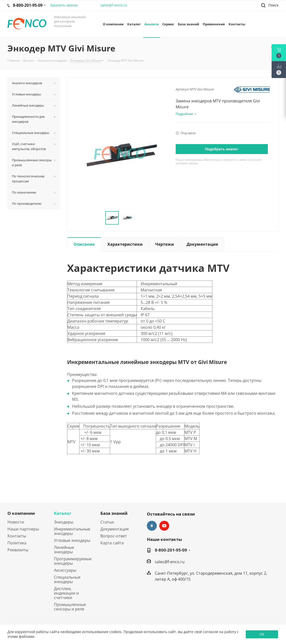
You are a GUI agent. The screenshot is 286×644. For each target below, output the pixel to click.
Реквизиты (18, 550)
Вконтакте (152, 526)
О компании (21, 513)
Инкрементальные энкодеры (72, 531)
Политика (17, 543)
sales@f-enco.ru (114, 5)
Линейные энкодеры (64, 550)
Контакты (17, 536)
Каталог (63, 513)
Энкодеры (64, 522)
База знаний (114, 513)
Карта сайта (112, 543)
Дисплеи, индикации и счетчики (66, 593)
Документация (115, 529)
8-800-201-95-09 (171, 550)
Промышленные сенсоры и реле (70, 607)
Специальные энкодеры (67, 579)
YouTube (164, 526)
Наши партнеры (23, 529)
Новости (16, 522)
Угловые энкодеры (72, 540)
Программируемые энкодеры (73, 561)
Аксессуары (65, 570)
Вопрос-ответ (114, 536)
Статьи (107, 522)
